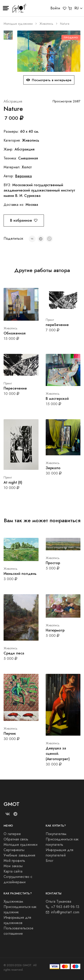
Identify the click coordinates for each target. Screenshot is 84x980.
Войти (55, 8)
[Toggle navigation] (6, 8)
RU (76, 8)
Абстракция (13, 101)
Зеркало (53, 468)
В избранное (24, 220)
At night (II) (13, 482)
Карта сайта (13, 871)
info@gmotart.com (62, 912)
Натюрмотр (55, 630)
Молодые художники (18, 24)
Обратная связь (16, 839)
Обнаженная (15, 333)
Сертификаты (14, 850)
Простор (53, 563)
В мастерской (57, 399)
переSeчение (57, 325)
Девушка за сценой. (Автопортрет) (58, 754)
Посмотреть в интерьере (49, 80)
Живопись (46, 24)
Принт (50, 320)
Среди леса (14, 653)
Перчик (10, 733)
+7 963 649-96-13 (62, 907)
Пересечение (15, 388)
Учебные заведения (19, 855)
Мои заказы (13, 866)
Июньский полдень (20, 574)
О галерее (12, 834)
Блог (50, 861)
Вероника (24, 176)
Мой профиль (14, 861)
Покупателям (56, 834)
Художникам (13, 902)
